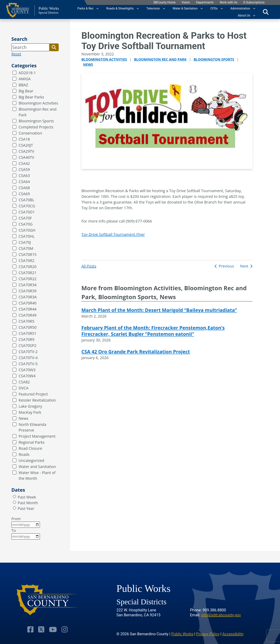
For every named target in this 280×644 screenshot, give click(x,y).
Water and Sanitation (37, 467)
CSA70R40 (28, 303)
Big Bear (26, 91)
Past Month (28, 503)
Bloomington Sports (36, 121)
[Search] (30, 47)
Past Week (27, 497)
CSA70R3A (28, 297)
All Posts (89, 266)
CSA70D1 (27, 212)
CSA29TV (26, 151)
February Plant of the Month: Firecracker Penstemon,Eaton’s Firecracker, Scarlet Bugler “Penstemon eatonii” (153, 331)
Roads (24, 454)
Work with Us (228, 3)
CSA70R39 (28, 291)
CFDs (214, 8)
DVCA (24, 388)
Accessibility (233, 634)
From (26, 522)
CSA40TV (26, 157)
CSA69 (24, 194)
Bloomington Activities (38, 103)
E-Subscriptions (254, 3)
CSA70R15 (28, 254)
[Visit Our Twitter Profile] (41, 629)
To (26, 534)
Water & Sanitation (185, 8)
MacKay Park (30, 412)
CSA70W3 (27, 370)
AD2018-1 (27, 73)
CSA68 (24, 188)
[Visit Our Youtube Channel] (53, 629)
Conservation (30, 133)
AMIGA (25, 79)
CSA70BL (26, 200)
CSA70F (25, 218)
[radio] (14, 497)
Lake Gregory (30, 406)
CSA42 (24, 163)
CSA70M (26, 248)
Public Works (182, 634)
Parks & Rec (85, 8)
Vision (186, 3)
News (23, 418)
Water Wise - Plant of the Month (37, 475)
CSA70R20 (28, 267)
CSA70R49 (28, 315)
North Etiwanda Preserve (32, 427)
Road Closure (30, 448)
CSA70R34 (28, 285)
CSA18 (24, 139)
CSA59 (24, 169)
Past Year (26, 508)
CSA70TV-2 (28, 352)
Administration (240, 8)
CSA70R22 (28, 279)
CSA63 (24, 176)
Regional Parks (32, 442)
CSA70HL (27, 236)
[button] (54, 47)
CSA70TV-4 (28, 358)
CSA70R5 (26, 321)
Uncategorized (31, 460)
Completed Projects (36, 127)
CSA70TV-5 (28, 364)
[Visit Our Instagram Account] (64, 629)
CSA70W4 (27, 376)
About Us (244, 15)
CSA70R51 (28, 333)
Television (153, 8)
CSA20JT (26, 145)
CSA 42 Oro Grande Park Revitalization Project (136, 351)
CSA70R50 (28, 327)
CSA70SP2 (28, 346)
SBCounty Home (164, 3)
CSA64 (24, 182)
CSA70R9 (26, 339)
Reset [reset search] (16, 54)
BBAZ (23, 85)
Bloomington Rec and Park (38, 112)
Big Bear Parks (31, 97)
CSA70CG (27, 206)
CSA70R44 (28, 309)
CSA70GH (27, 230)
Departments (205, 3)
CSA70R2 (26, 261)
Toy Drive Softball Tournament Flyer (113, 234)
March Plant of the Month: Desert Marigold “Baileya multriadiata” (159, 310)
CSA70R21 (28, 273)
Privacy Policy (208, 634)
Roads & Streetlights (120, 8)
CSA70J (25, 242)
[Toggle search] (266, 12)
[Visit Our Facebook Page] (31, 629)
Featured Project (33, 394)
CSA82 (24, 382)
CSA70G (26, 224)
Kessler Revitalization (37, 400)
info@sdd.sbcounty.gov (221, 615)
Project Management (37, 436)
